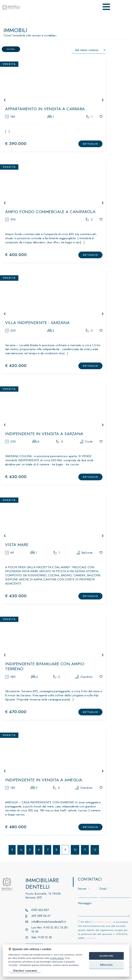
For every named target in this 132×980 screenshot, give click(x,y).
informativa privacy (102, 922)
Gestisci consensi (25, 971)
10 (75, 850)
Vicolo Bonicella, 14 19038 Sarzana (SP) (43, 896)
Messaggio (85, 903)
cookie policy (57, 958)
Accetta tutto (106, 956)
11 (85, 850)
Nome (82, 889)
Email (103, 889)
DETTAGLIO (90, 144)
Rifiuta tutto (106, 965)
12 (95, 850)
